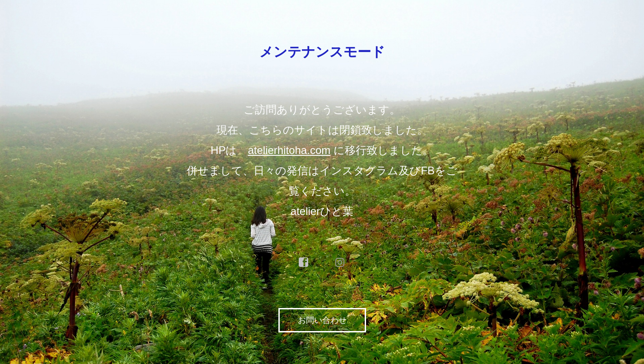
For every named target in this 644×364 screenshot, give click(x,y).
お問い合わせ (322, 320)
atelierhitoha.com (289, 150)
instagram (340, 262)
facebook (304, 262)
